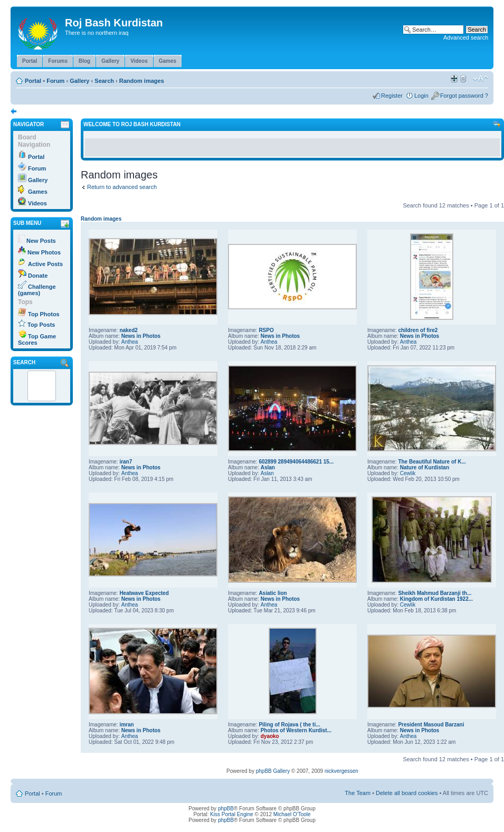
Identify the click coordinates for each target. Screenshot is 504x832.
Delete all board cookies (407, 793)
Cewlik (408, 473)
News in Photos (141, 336)
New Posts (41, 241)
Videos (37, 203)
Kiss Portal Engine (232, 814)
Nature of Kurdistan (425, 467)
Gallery (79, 81)
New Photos (44, 252)
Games (38, 192)
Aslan (268, 467)
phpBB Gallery (273, 771)
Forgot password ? (464, 96)
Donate (38, 276)
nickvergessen (341, 771)
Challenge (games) (37, 290)
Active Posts (45, 264)
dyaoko (270, 736)
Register (392, 96)
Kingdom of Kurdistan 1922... (436, 599)
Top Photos (44, 314)
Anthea (130, 342)
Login (421, 96)
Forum (55, 81)
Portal (33, 81)
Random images (142, 81)
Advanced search (466, 37)
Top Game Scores (37, 339)
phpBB (226, 809)
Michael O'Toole (292, 814)
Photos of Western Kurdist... (296, 730)
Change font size (481, 79)
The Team (358, 793)
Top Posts (41, 325)
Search (104, 81)
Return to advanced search (122, 187)
